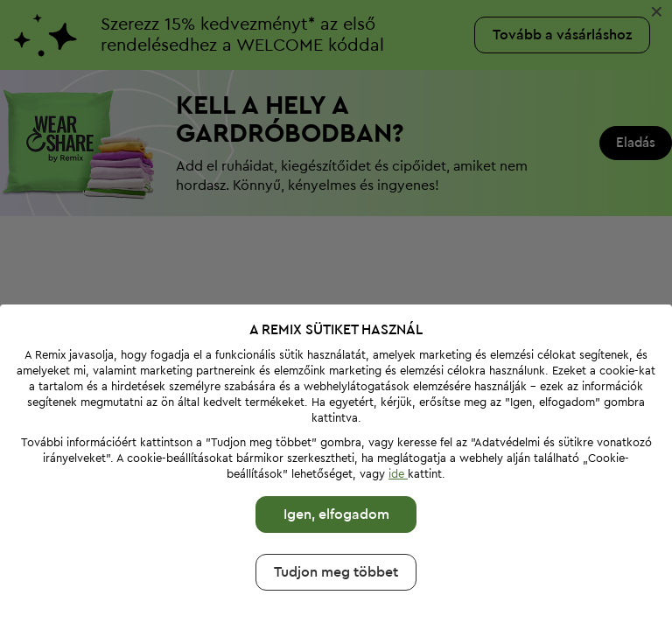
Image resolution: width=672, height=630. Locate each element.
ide (398, 474)
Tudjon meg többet (336, 572)
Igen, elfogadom (336, 514)
